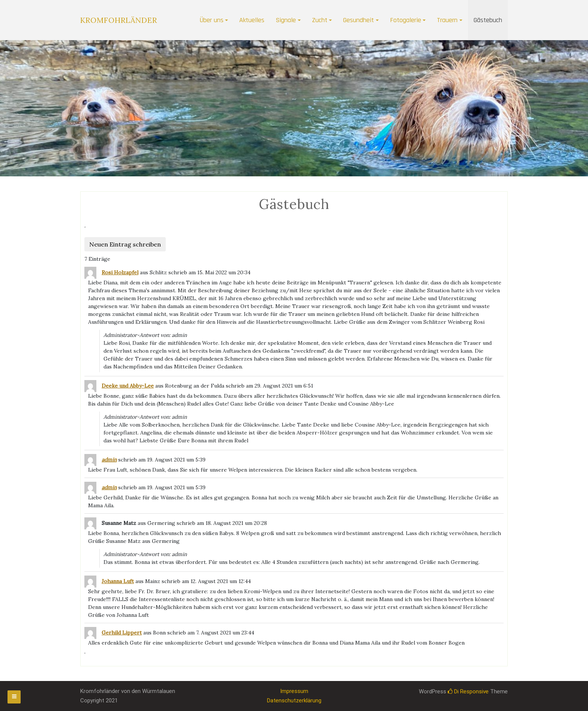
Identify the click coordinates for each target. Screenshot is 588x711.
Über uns (211, 20)
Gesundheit (358, 20)
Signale (286, 20)
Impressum (294, 691)
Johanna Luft (118, 581)
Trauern (447, 20)
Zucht (320, 20)
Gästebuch (488, 20)
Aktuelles (252, 20)
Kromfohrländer (119, 20)
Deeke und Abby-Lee (128, 386)
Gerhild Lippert (122, 633)
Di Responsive (468, 691)
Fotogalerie (406, 20)
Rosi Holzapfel (120, 272)
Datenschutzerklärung (294, 700)
